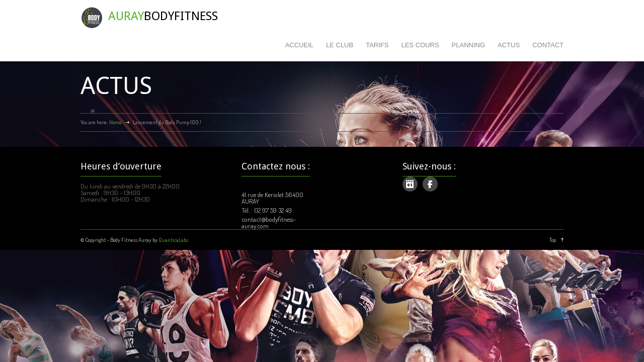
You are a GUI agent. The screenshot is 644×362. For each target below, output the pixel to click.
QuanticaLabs (173, 240)
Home (115, 122)
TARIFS (377, 45)
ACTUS (509, 45)
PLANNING (468, 45)
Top (553, 240)
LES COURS (420, 45)
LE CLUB (340, 45)
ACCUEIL (299, 45)
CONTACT (548, 45)
